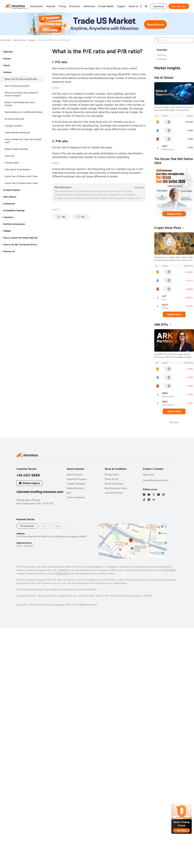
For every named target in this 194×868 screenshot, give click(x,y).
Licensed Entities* (114, 493)
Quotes (7, 59)
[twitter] (154, 495)
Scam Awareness (76, 497)
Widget (7, 231)
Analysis (31, 40)
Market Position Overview (16, 149)
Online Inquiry (31, 483)
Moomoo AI (9, 251)
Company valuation (13, 126)
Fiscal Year (10, 156)
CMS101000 (169, 570)
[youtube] (149, 495)
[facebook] (144, 495)
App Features (19, 40)
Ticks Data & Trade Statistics (18, 169)
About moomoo (75, 475)
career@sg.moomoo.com (156, 480)
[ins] (163, 495)
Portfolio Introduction (14, 224)
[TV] (154, 500)
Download (159, 6)
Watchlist (8, 52)
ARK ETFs (161, 325)
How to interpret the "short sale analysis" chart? (23, 141)
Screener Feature (12, 190)
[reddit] (149, 500)
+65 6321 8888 (28, 475)
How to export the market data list (20, 238)
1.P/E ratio (161, 55)
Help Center (6, 40)
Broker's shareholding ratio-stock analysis (20, 104)
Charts (7, 65)
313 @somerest (27, 526)
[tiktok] (144, 500)
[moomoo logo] (15, 6)
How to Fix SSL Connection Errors (20, 245)
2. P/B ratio (162, 59)
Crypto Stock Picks (168, 228)
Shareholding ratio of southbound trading (23, 112)
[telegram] (159, 495)
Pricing (62, 6)
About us (133, 6)
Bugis (58, 526)
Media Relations (75, 488)
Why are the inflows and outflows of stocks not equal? (21, 94)
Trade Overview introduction (17, 132)
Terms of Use (112, 479)
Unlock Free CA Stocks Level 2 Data (21, 183)
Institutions (89, 6)
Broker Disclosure (114, 484)
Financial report (12, 163)
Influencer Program (77, 479)
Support (121, 6)
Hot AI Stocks (164, 78)
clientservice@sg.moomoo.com (40, 492)
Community (9, 204)
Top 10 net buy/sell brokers (17, 86)
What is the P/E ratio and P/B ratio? (21, 79)
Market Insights (167, 68)
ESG (69, 493)
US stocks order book (14, 119)
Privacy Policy (112, 475)
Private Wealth (106, 6)
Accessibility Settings (14, 210)
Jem (45, 526)
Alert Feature (10, 197)
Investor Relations (76, 484)
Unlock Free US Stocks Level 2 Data (21, 176)
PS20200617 (62, 573)
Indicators (8, 217)
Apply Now (148, 475)
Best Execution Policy (116, 488)
